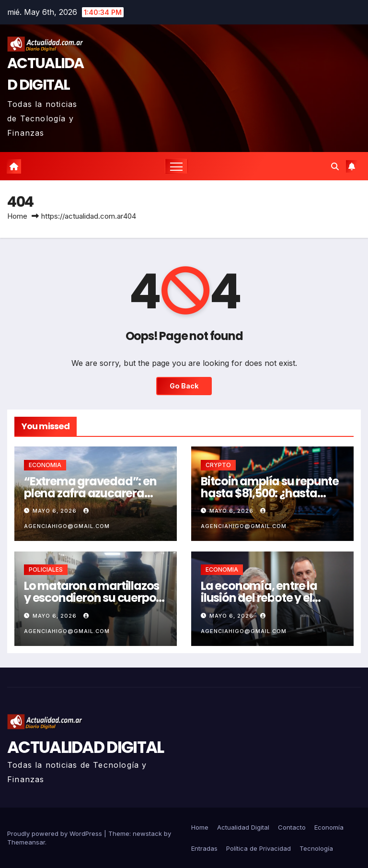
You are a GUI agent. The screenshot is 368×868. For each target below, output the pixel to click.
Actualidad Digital (243, 827)
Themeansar (26, 842)
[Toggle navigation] (177, 166)
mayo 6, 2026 (56, 511)
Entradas (204, 848)
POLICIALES (46, 569)
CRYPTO (218, 465)
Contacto (292, 827)
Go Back (184, 386)
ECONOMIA (45, 465)
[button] (335, 166)
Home (17, 216)
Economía (329, 827)
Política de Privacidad (259, 848)
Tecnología (316, 848)
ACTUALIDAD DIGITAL (85, 747)
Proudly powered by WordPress (56, 833)
